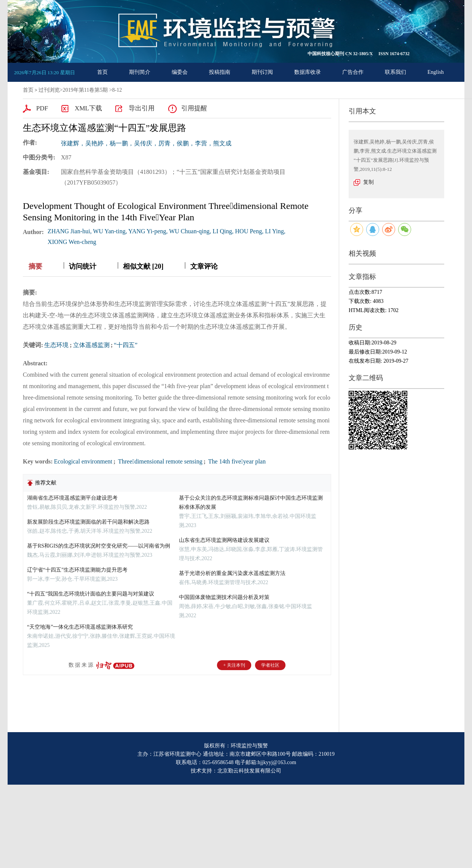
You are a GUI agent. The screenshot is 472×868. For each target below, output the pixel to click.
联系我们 (395, 72)
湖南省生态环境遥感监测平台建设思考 (72, 498)
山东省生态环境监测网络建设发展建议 (224, 540)
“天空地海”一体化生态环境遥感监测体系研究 (80, 627)
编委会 (180, 72)
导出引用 (142, 108)
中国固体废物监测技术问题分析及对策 (224, 597)
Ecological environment (83, 461)
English (436, 72)
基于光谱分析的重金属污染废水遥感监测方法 (232, 573)
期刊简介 (140, 72)
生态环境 (56, 345)
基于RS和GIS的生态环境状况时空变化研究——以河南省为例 (99, 546)
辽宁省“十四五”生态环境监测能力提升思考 (77, 570)
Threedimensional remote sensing (159, 461)
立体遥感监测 (91, 345)
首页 (102, 72)
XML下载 (88, 108)
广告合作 (353, 72)
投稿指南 (220, 72)
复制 (368, 182)
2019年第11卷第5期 (85, 90)
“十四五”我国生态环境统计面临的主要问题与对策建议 (91, 594)
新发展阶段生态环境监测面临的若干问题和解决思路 (88, 522)
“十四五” (126, 345)
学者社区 (270, 665)
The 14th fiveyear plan (236, 461)
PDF (42, 108)
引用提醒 (194, 108)
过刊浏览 (49, 90)
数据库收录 (308, 72)
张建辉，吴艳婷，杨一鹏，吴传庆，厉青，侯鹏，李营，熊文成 (146, 143)
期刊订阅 (262, 72)
